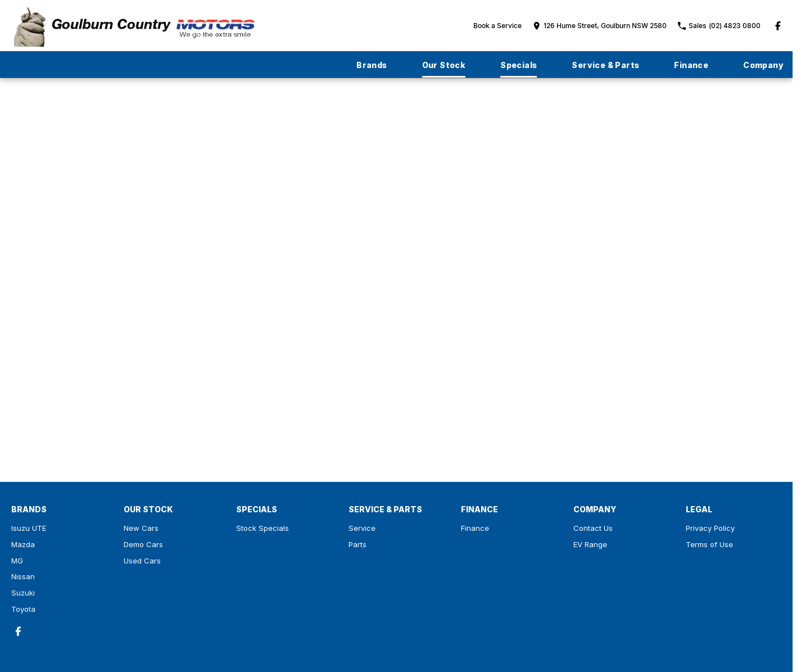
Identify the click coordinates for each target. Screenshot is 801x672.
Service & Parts (605, 65)
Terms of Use (709, 544)
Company (763, 65)
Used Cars (142, 561)
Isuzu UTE (29, 528)
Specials (519, 65)
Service (362, 528)
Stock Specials (263, 528)
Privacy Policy (710, 528)
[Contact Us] (600, 26)
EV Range (590, 544)
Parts (357, 544)
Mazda (23, 544)
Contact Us (593, 528)
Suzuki (23, 593)
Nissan (23, 576)
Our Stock (444, 65)
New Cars (141, 528)
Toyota (23, 609)
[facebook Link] (778, 26)
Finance (691, 65)
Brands (372, 65)
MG (17, 561)
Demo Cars (143, 544)
